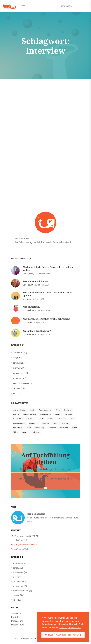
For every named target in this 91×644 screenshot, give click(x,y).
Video (16, 394)
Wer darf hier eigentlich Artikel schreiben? (47, 319)
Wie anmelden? (32, 307)
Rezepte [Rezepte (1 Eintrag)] (65, 423)
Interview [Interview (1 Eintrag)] (62, 419)
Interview (18, 368)
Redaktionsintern (21, 383)
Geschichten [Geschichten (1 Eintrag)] (18, 419)
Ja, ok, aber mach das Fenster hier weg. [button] (63, 635)
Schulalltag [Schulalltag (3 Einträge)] (17, 428)
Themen (17, 389)
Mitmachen (18, 373)
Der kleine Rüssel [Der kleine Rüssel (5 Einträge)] (30, 414)
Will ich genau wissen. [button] (70, 628)
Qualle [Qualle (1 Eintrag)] (55, 423)
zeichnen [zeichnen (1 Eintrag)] (36, 432)
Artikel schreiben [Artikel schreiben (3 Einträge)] (20, 410)
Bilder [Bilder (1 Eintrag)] (58, 410)
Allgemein (18, 353)
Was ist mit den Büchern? (37, 331)
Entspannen (19, 363)
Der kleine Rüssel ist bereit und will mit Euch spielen (48, 294)
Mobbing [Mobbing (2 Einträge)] (45, 423)
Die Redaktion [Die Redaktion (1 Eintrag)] (46, 414)
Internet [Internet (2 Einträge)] (51, 419)
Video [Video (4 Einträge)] (15, 432)
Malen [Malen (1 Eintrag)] (72, 419)
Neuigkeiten (19, 378)
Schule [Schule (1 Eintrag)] (28, 428)
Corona (17, 358)
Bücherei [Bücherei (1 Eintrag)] (68, 410)
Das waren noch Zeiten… (37, 281)
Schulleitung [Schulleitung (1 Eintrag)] (40, 428)
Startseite (16, 613)
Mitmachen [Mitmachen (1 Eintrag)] (34, 423)
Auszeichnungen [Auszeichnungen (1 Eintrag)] (45, 410)
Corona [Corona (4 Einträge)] (16, 414)
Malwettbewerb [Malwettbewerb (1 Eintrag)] (19, 423)
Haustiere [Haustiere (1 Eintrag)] (31, 419)
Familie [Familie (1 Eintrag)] (58, 414)
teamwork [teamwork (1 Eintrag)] (64, 428)
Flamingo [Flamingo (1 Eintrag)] (68, 414)
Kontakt (15, 617)
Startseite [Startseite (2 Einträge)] (52, 428)
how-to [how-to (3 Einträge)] (41, 419)
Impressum (17, 621)
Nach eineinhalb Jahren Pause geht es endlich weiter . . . (48, 269)
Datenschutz (18, 625)
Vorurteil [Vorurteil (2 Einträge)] (25, 432)
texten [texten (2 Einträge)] (74, 428)
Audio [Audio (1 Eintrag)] (32, 410)
